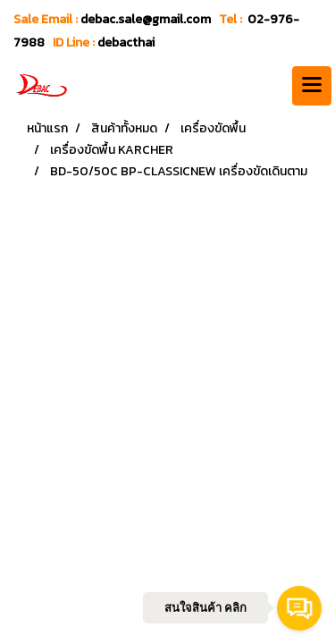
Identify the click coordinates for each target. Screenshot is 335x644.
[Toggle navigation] (312, 86)
